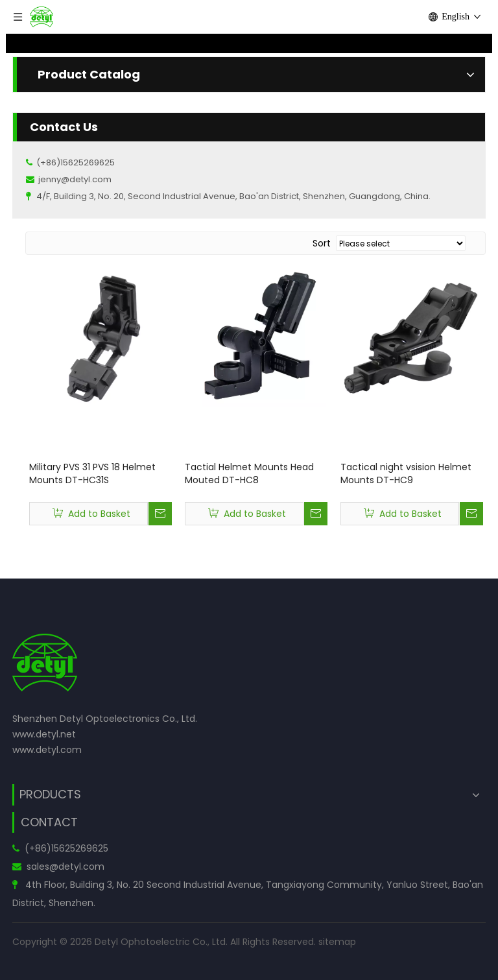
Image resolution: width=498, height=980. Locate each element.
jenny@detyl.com (75, 179)
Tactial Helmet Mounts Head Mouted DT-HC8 (249, 473)
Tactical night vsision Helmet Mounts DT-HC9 (406, 473)
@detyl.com (77, 866)
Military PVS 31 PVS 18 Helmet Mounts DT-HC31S (92, 473)
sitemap (337, 942)
